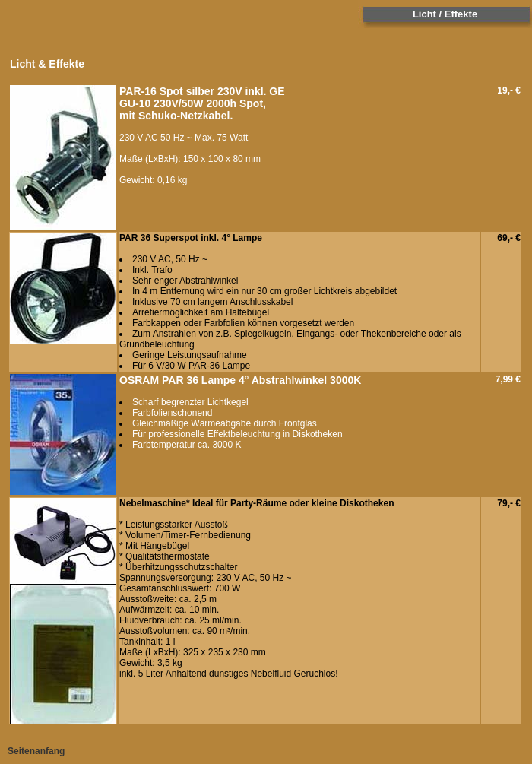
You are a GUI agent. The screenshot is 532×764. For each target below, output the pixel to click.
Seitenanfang (36, 751)
